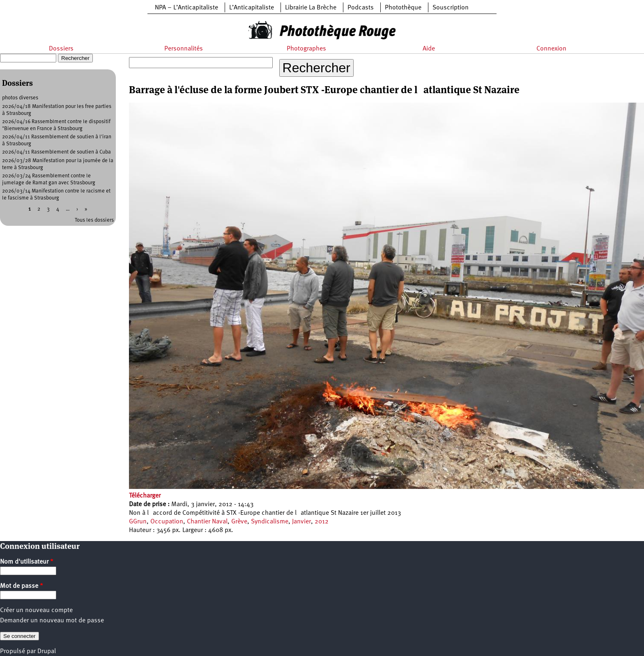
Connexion (551, 49)
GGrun (138, 522)
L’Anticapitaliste (252, 8)
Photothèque (403, 8)
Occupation (167, 522)
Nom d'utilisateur (27, 562)
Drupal (47, 651)
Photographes (306, 49)
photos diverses (20, 98)
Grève (239, 522)
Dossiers (61, 49)
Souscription (451, 8)
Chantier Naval (207, 522)
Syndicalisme (270, 522)
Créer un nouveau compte (36, 610)
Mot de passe (22, 586)
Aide (429, 49)
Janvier (301, 522)
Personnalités (184, 49)
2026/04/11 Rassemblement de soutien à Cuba (56, 152)
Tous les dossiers (94, 220)
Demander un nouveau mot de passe (52, 621)
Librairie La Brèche (311, 8)
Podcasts (361, 8)
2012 (322, 522)
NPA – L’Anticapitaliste (186, 8)
